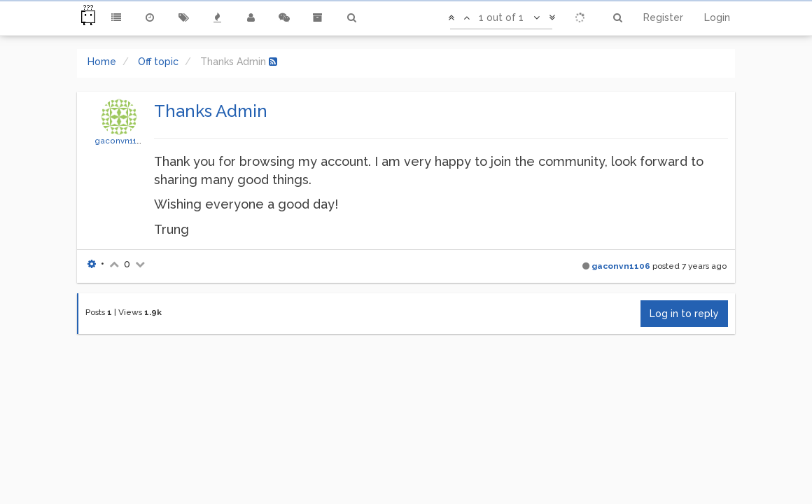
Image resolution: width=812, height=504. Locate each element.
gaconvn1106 (121, 141)
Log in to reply (684, 314)
